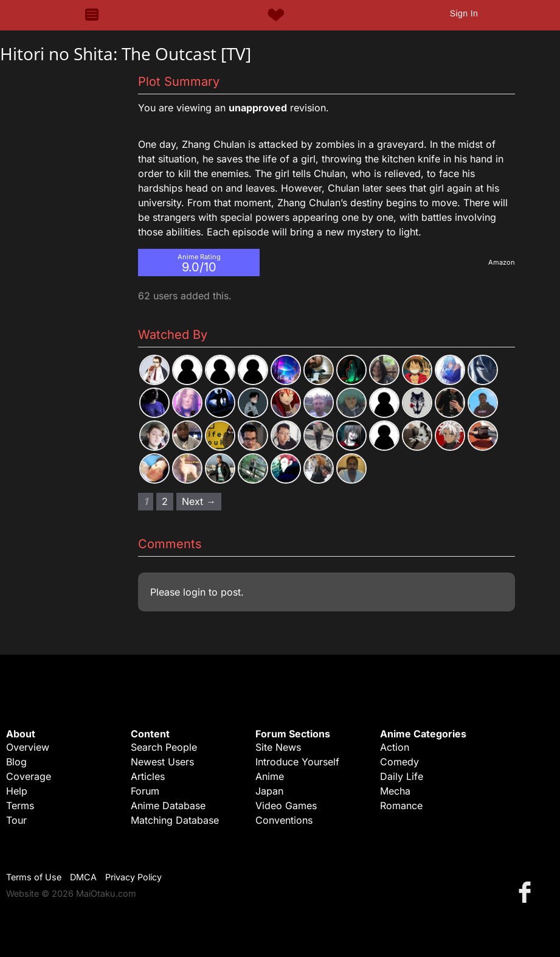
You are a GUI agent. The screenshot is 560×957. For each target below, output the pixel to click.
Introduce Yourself (297, 762)
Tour (16, 820)
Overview (28, 747)
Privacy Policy (133, 877)
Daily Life (402, 776)
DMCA (83, 877)
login (194, 592)
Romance (401, 806)
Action (395, 747)
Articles (148, 776)
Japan (269, 791)
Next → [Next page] (199, 501)
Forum (145, 791)
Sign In (464, 13)
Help (17, 791)
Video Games (286, 806)
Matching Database (175, 820)
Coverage (29, 776)
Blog (16, 762)
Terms (20, 806)
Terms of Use (34, 877)
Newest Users (162, 762)
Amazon (502, 262)
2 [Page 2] (165, 501)
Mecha (395, 791)
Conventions (284, 820)
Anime (270, 776)
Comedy (399, 762)
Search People (164, 747)
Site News (278, 747)
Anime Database (168, 806)
